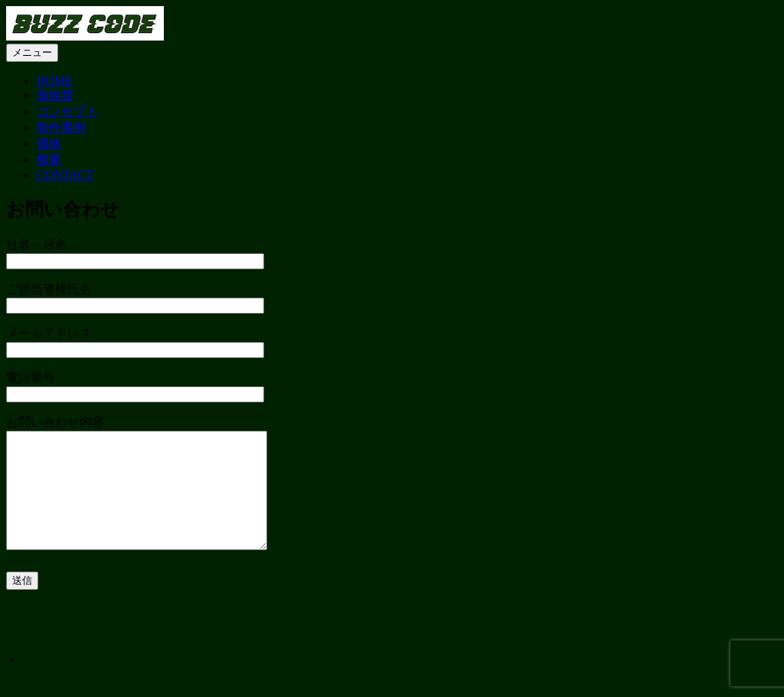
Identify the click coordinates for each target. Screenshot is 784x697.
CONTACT (65, 175)
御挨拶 (55, 95)
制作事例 (61, 127)
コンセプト (67, 111)
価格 (49, 143)
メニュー (32, 52)
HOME (55, 81)
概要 (49, 160)
